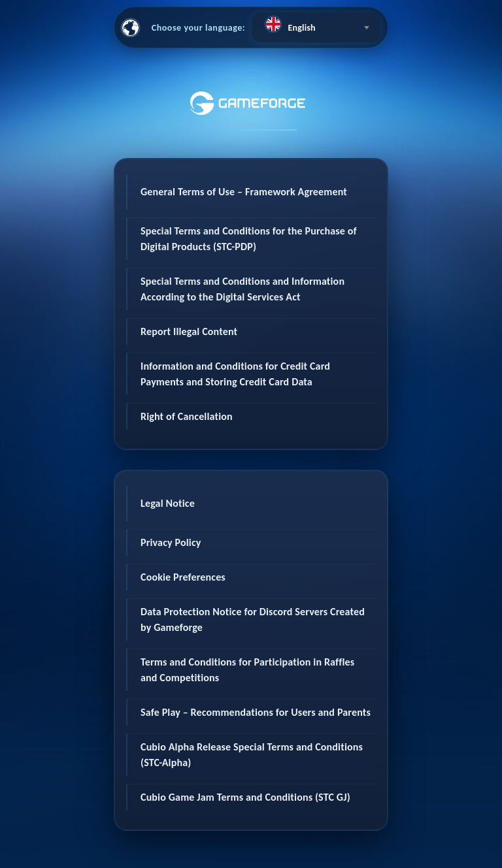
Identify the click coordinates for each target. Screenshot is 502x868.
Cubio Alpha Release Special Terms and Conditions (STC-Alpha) (252, 755)
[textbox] (316, 24)
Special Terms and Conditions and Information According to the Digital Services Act (243, 289)
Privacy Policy (171, 542)
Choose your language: (199, 28)
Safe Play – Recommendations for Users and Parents (256, 712)
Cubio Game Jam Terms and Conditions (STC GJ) (245, 797)
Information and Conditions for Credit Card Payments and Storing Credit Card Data (235, 374)
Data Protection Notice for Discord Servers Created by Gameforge (253, 619)
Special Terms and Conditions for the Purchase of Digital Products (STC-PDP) (249, 239)
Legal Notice (168, 503)
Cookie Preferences (183, 577)
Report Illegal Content (189, 331)
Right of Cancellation (187, 416)
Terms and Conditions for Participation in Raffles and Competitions (247, 670)
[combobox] (316, 27)
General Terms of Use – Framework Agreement (244, 192)
